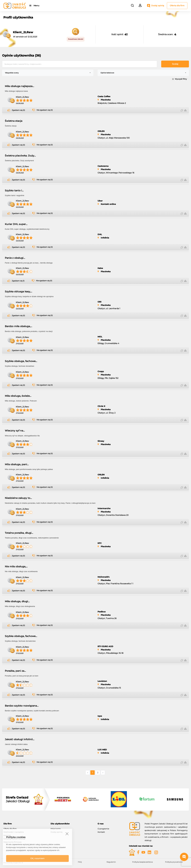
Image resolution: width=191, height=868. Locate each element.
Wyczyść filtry (181, 79)
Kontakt (101, 832)
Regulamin (111, 862)
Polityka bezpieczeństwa (142, 862)
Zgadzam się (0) (18, 110)
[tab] (25, 824)
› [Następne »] (103, 773)
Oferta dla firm (177, 6)
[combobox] (48, 73)
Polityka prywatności (174, 862)
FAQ (80, 862)
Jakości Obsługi (18, 799)
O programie (103, 829)
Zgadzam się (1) (18, 281)
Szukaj (175, 64)
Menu (36, 6)
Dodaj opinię (158, 6)
